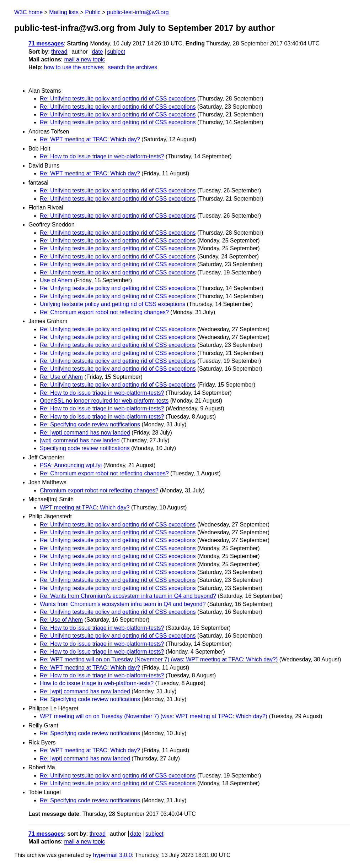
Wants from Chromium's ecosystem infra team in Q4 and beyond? (123, 604)
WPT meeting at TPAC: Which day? (85, 507)
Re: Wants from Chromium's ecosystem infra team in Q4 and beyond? (128, 596)
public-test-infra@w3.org (138, 12)
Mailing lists (64, 12)
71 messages (46, 43)
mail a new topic (84, 59)
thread (59, 52)
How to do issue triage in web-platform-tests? (97, 683)
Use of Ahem (56, 280)
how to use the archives (74, 67)
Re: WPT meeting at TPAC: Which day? (90, 139)
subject (116, 52)
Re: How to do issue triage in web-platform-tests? (102, 156)
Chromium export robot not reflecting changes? (99, 490)
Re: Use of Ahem (61, 377)
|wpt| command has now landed (80, 440)
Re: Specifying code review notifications (90, 424)
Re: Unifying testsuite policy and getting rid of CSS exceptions (118, 99)
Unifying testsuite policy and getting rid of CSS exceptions (113, 304)
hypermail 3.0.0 (112, 855)
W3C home (28, 12)
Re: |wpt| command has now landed (85, 433)
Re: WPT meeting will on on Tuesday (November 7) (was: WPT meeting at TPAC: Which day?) (159, 659)
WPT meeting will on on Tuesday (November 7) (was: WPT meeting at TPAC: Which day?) (154, 716)
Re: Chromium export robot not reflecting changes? (104, 312)
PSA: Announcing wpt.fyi (71, 465)
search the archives (133, 67)
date (97, 52)
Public (93, 12)
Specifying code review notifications (85, 448)
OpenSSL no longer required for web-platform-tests (104, 401)
